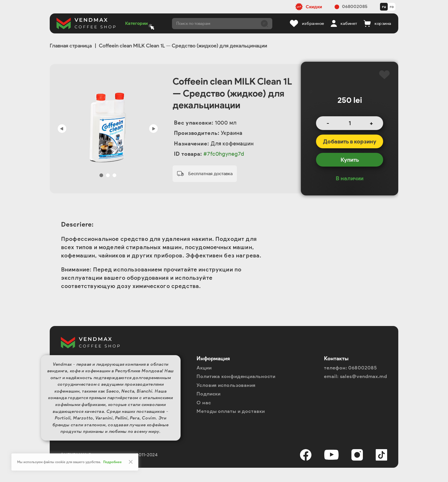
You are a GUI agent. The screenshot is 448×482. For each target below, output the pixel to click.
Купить (350, 160)
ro (392, 7)
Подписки (209, 394)
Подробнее (112, 462)
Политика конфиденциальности (236, 376)
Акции (204, 368)
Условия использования (226, 385)
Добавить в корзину (350, 141)
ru (384, 7)
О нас (204, 403)
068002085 (355, 6)
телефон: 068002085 (350, 368)
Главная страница (71, 46)
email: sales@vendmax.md (356, 376)
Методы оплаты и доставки (231, 411)
